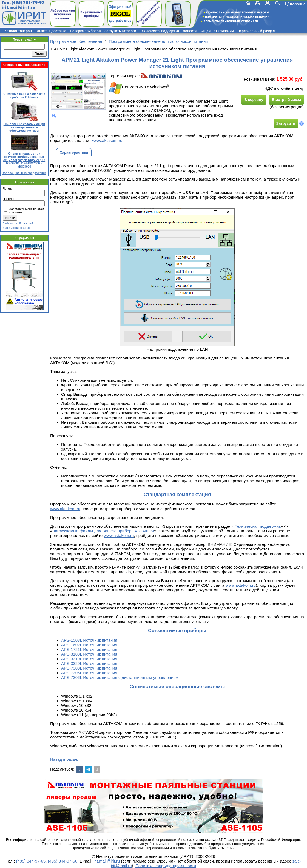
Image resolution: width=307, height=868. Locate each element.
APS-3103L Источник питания (89, 654)
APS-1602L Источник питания (89, 645)
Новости (190, 31)
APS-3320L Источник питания (89, 663)
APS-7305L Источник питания (89, 673)
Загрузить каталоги (120, 31)
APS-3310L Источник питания (89, 659)
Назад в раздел (65, 759)
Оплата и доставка (51, 31)
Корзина (298, 4)
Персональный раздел (256, 31)
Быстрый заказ (286, 100)
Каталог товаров (18, 31)
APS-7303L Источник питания (89, 668)
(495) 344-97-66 (62, 861)
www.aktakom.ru (107, 140)
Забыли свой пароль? (18, 223)
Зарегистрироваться (17, 228)
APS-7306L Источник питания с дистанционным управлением (120, 677)
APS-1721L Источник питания (89, 649)
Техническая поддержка (160, 31)
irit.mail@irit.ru (19, 7)
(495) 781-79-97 (28, 3)
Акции (205, 31)
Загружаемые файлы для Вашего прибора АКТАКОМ (103, 531)
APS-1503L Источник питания (89, 640)
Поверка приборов (85, 31)
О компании (224, 31)
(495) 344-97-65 (31, 861)
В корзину (254, 100)
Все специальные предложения (24, 173)
